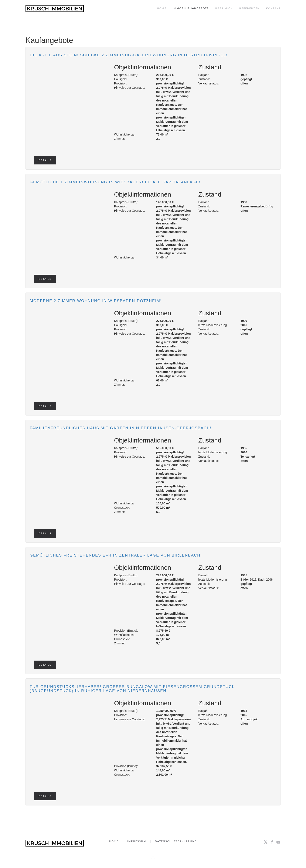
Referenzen (249, 8)
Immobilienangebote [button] (191, 8)
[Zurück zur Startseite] (55, 9)
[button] (153, 857)
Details (45, 160)
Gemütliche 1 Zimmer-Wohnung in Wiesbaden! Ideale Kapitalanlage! (115, 182)
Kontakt (273, 8)
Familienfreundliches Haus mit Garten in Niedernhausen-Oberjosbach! (121, 428)
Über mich (224, 8)
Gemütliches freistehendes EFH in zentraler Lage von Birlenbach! (116, 555)
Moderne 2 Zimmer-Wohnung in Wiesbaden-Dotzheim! (96, 301)
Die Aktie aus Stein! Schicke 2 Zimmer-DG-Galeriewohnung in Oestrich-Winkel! (129, 55)
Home (162, 8)
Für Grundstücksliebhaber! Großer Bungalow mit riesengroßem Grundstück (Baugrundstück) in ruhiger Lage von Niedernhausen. (132, 689)
